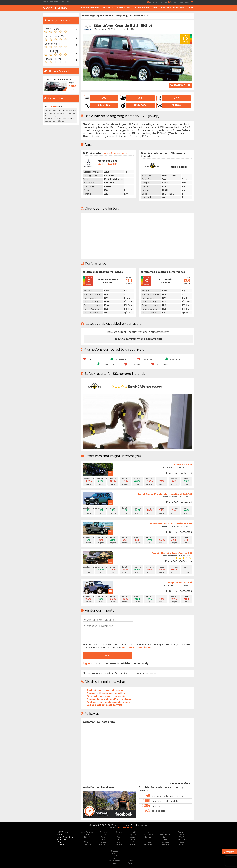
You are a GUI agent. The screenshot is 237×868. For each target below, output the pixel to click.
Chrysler (104, 832)
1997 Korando (136, 16)
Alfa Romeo (87, 832)
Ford (118, 837)
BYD (87, 839)
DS (104, 839)
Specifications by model (117, 7)
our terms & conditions (137, 648)
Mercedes (148, 844)
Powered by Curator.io (179, 782)
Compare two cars (146, 7)
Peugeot (165, 842)
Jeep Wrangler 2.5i (180, 582)
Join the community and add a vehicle (139, 339)
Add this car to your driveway (105, 690)
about (45, 2)
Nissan (165, 837)
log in (86, 663)
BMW (87, 837)
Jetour (133, 839)
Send (107, 656)
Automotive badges (173, 7)
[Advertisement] (216, 62)
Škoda (131, 863)
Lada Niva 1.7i (183, 465)
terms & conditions (66, 837)
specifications (105, 16)
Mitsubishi (165, 834)
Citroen (104, 834)
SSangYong (121, 16)
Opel (165, 839)
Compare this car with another (106, 693)
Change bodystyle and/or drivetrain (109, 699)
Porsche (165, 844)
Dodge (118, 832)
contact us (64, 2)
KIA (132, 842)
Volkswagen (115, 861)
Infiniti (133, 832)
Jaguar (133, 834)
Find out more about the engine (107, 696)
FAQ (59, 842)
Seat (182, 842)
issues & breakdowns (115, 153)
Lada (132, 844)
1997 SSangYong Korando (58, 79)
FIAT (118, 834)
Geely (118, 839)
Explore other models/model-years (108, 702)
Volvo (115, 863)
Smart (182, 844)
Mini (165, 832)
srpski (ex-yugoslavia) (183, 2)
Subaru (115, 851)
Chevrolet (87, 844)
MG (148, 839)
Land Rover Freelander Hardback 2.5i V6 (165, 494)
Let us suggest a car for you (104, 705)
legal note (54, 2)
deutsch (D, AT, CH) (161, 2)
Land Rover (148, 834)
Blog (191, 7)
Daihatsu (104, 844)
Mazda (148, 842)
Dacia (104, 842)
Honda (118, 842)
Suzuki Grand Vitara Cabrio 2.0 (172, 553)
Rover (182, 834)
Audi (87, 834)
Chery (87, 842)
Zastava (131, 861)
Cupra (104, 837)
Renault (182, 832)
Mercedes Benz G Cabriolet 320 (171, 523)
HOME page (89, 16)
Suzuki (115, 853)
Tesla (115, 856)
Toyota (115, 858)
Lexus (148, 837)
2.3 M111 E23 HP (108, 164)
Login (146, 2)
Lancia (148, 832)
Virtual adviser (90, 7)
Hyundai (119, 844)
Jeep (132, 837)
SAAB (182, 837)
